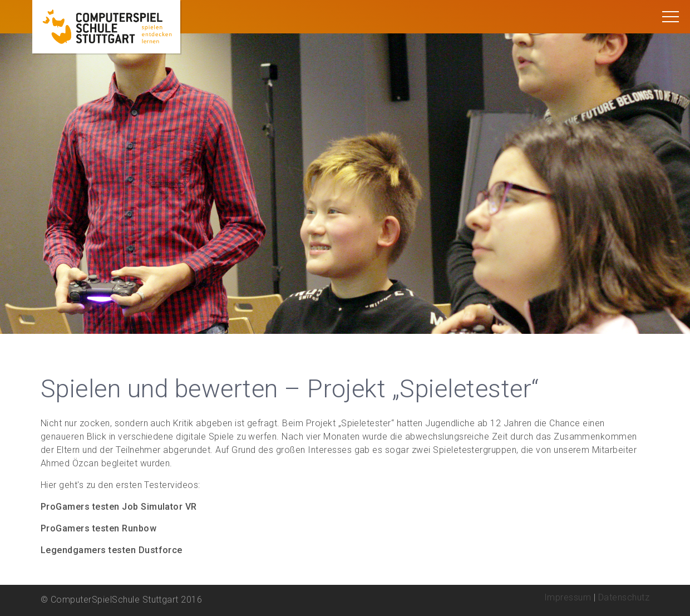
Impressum (568, 597)
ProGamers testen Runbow (98, 528)
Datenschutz (624, 597)
